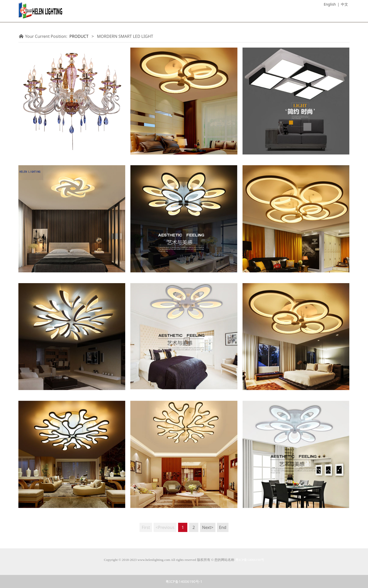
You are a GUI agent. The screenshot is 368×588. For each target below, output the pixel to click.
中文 (344, 4)
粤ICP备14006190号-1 (184, 581)
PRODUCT (79, 36)
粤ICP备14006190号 (250, 560)
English (330, 4)
